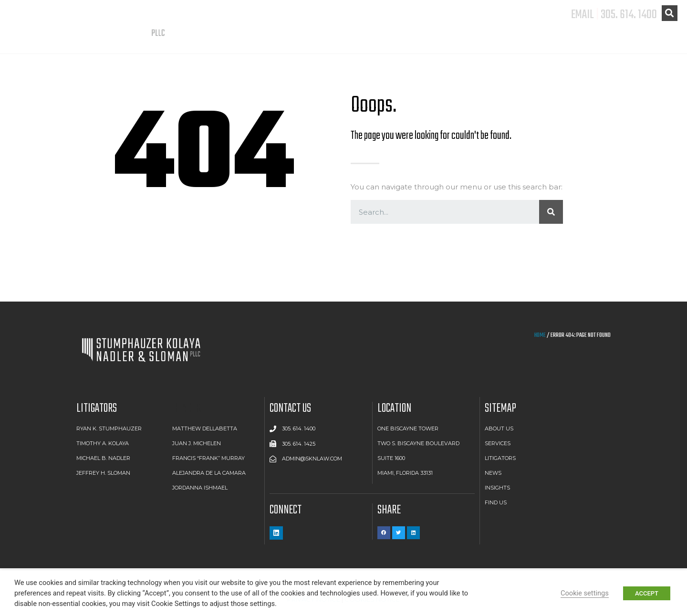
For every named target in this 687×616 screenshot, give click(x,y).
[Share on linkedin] (413, 533)
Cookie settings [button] (585, 593)
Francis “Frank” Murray (208, 458)
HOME (540, 335)
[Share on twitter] (399, 533)
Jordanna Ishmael (200, 488)
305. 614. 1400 (629, 15)
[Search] (551, 212)
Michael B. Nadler (103, 458)
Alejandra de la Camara (209, 473)
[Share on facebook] (384, 533)
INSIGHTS (497, 488)
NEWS (608, 42)
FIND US (661, 42)
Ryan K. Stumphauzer (109, 428)
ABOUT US (412, 42)
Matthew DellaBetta (205, 428)
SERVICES (475, 42)
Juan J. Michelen (197, 443)
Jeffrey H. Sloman (103, 473)
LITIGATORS (541, 42)
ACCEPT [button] (647, 593)
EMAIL (583, 15)
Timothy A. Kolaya (103, 443)
